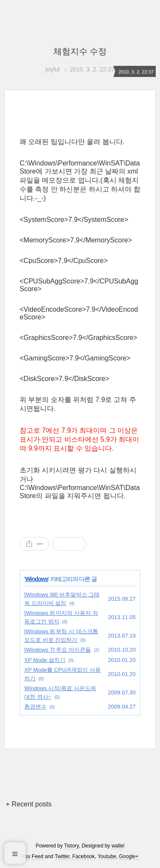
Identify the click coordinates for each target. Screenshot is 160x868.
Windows (37, 579)
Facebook (84, 856)
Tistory (71, 846)
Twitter (62, 856)
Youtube (107, 856)
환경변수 (35, 707)
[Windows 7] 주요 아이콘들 (58, 650)
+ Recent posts (29, 804)
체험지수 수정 (80, 51)
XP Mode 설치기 (45, 660)
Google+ (129, 856)
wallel (118, 846)
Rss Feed (32, 856)
